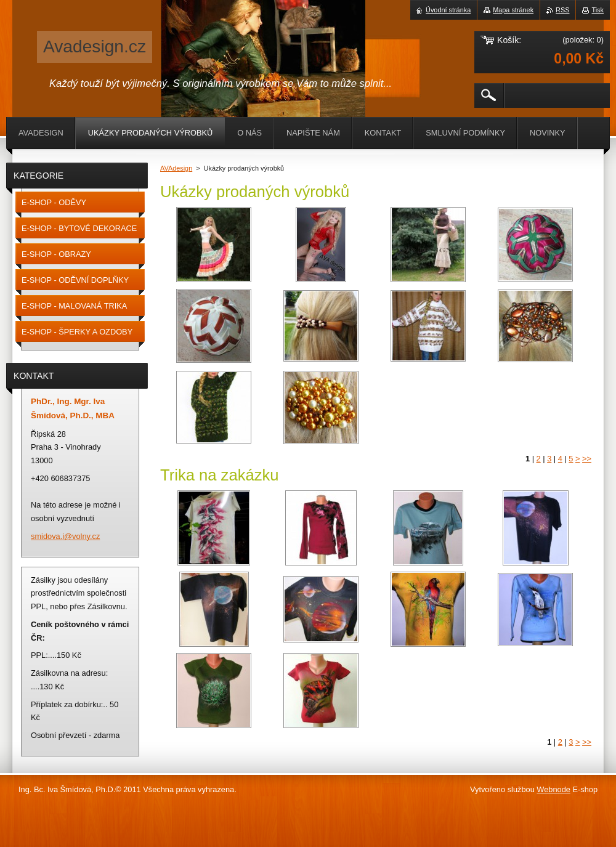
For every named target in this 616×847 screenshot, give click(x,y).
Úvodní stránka (448, 10)
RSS (562, 10)
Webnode (553, 789)
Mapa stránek (513, 10)
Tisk (598, 10)
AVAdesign (176, 168)
